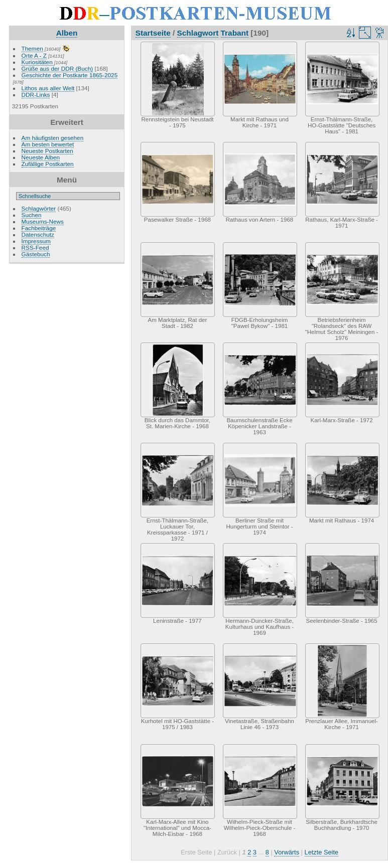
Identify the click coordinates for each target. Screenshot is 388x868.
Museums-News (43, 221)
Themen (32, 48)
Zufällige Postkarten (48, 164)
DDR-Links (36, 95)
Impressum (36, 241)
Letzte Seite (322, 852)
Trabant (235, 33)
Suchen (32, 215)
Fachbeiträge (39, 228)
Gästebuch (36, 254)
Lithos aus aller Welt (48, 88)
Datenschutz (38, 234)
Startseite (153, 33)
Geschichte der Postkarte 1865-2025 (70, 75)
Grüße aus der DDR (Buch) (57, 68)
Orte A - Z (34, 55)
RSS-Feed (35, 247)
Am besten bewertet (48, 144)
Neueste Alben (41, 157)
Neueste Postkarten (47, 151)
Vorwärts (287, 852)
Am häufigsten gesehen (53, 138)
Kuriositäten (38, 62)
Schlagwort (198, 33)
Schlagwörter (39, 208)
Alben (67, 33)
